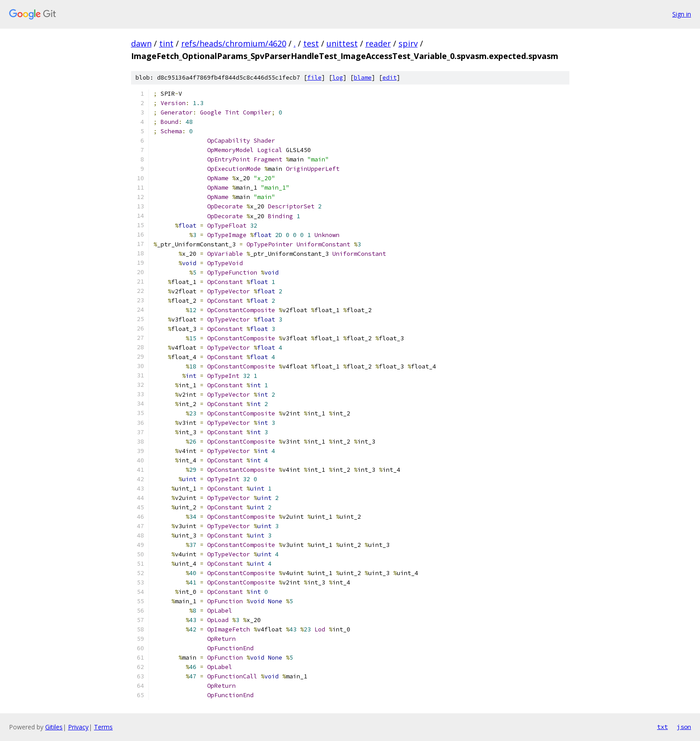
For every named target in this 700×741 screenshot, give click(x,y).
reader (378, 43)
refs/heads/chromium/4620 (234, 43)
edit (390, 78)
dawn (141, 43)
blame (363, 78)
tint (166, 43)
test (311, 43)
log (338, 78)
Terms (103, 727)
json (684, 727)
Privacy (78, 727)
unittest (342, 43)
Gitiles (54, 727)
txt (662, 727)
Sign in (682, 14)
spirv (408, 43)
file (314, 78)
